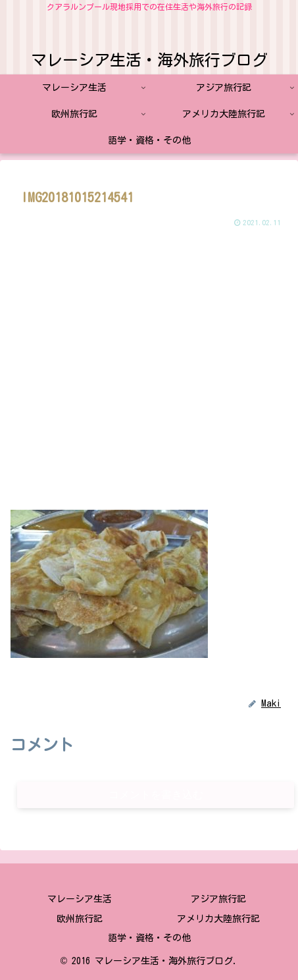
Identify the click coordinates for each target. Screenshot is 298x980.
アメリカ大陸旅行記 (218, 919)
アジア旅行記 (218, 899)
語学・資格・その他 (149, 938)
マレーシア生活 (80, 899)
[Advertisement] (148, 369)
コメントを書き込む (156, 795)
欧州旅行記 (80, 919)
